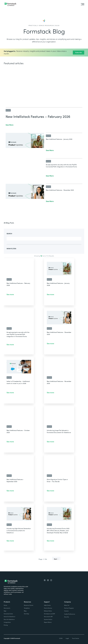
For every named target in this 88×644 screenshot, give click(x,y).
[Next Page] (56, 559)
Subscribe (79, 52)
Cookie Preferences (70, 614)
